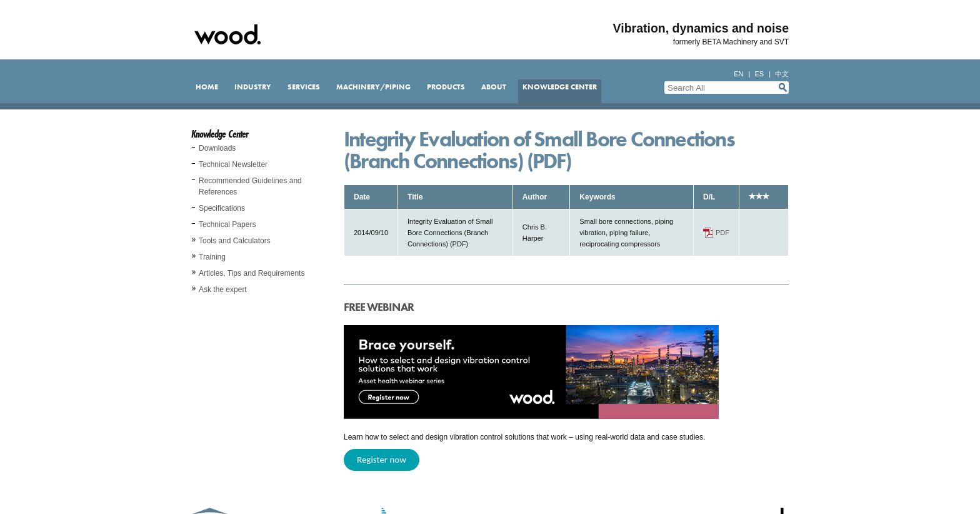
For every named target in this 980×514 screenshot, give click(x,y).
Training (212, 257)
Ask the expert (223, 290)
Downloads (217, 148)
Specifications (222, 208)
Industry (253, 87)
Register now (382, 460)
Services (304, 87)
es (759, 74)
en (738, 74)
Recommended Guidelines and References (250, 186)
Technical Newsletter (233, 164)
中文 (782, 74)
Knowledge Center (560, 87)
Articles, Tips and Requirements (252, 273)
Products (446, 87)
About (494, 87)
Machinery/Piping (373, 87)
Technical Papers (227, 224)
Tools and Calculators (235, 241)
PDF (722, 233)
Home (207, 87)
